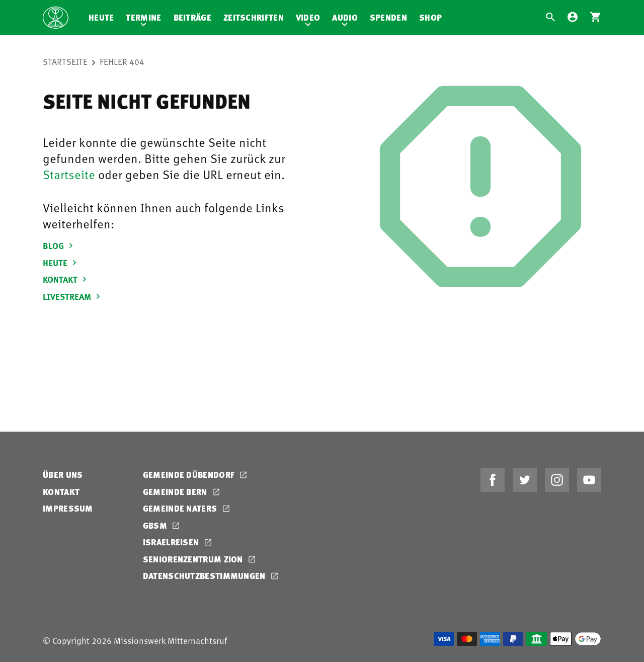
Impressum (68, 508)
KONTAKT (66, 279)
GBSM (156, 525)
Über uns (63, 475)
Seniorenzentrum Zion (194, 559)
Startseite (65, 61)
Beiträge (192, 17)
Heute (101, 17)
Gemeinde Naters (181, 508)
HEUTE (61, 263)
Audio (345, 17)
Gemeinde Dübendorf (190, 475)
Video (308, 17)
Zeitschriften (254, 17)
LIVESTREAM (73, 296)
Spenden (388, 17)
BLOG (59, 245)
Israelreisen (172, 542)
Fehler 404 (122, 61)
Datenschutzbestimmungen (205, 576)
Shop (430, 17)
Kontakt (61, 492)
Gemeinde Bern (176, 492)
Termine (143, 17)
